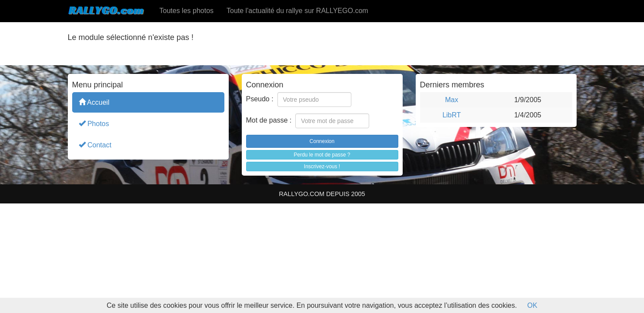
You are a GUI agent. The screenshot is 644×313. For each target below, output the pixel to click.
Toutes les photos (187, 11)
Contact (95, 145)
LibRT (451, 115)
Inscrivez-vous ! (322, 166)
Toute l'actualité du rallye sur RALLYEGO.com (297, 11)
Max (451, 100)
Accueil (94, 102)
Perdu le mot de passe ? (322, 155)
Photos (94, 123)
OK (532, 305)
